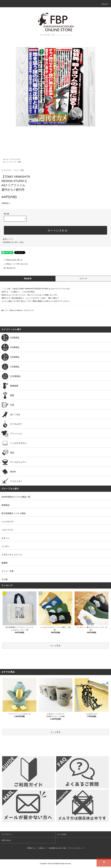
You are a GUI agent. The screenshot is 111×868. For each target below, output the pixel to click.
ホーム (5, 159)
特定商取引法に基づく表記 (13, 242)
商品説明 (28, 279)
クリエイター (16, 159)
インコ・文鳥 (16, 162)
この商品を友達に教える (11, 260)
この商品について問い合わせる (14, 264)
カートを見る (62, 834)
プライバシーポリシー (76, 848)
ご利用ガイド (42, 848)
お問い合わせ (6, 840)
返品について (8, 239)
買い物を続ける (8, 268)
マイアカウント (7, 834)
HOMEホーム (31, 848)
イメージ (83, 279)
